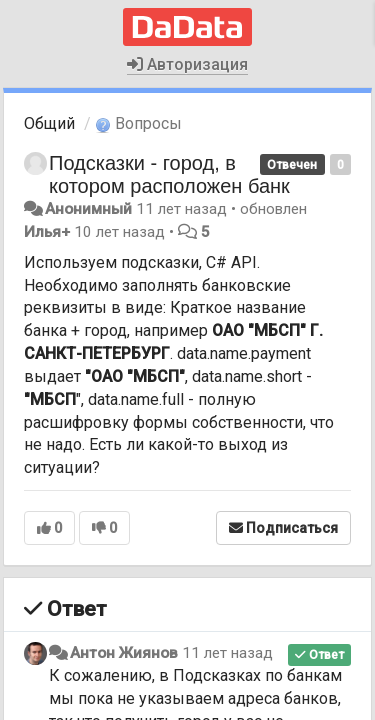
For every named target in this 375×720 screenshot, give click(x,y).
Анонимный (88, 209)
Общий (49, 123)
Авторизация (187, 64)
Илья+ (47, 232)
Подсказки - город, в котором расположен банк (169, 174)
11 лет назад (227, 653)
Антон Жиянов (124, 653)
